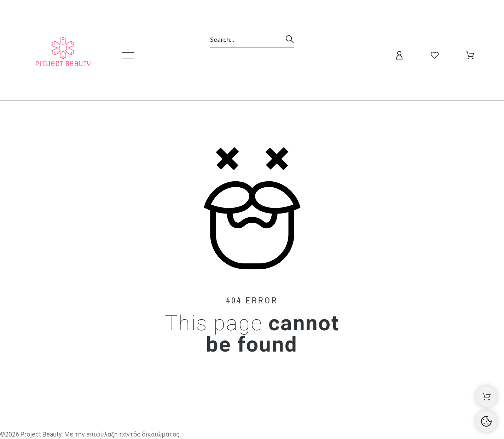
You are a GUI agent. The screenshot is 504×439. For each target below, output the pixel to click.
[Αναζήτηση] (252, 39)
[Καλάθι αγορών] (486, 397)
